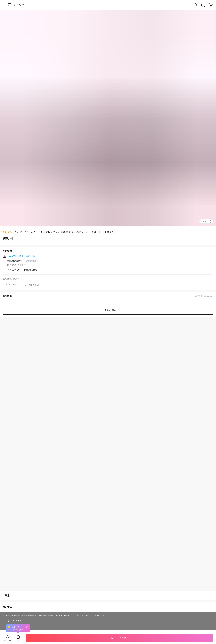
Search (203, 5)
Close (27, 627)
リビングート (22, 5)
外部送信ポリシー (46, 615)
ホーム (104, 615)
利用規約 (16, 615)
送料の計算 (31, 261)
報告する (108, 607)
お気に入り (8, 641)
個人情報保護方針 (29, 615)
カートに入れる (120, 638)
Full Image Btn (210, 221)
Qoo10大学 (69, 615)
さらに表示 (110, 310)
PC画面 (59, 615)
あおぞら (7, 232)
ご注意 (108, 595)
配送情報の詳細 (10, 279)
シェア (18, 641)
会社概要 (6, 615)
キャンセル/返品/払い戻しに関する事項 (21, 285)
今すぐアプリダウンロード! (87, 615)
